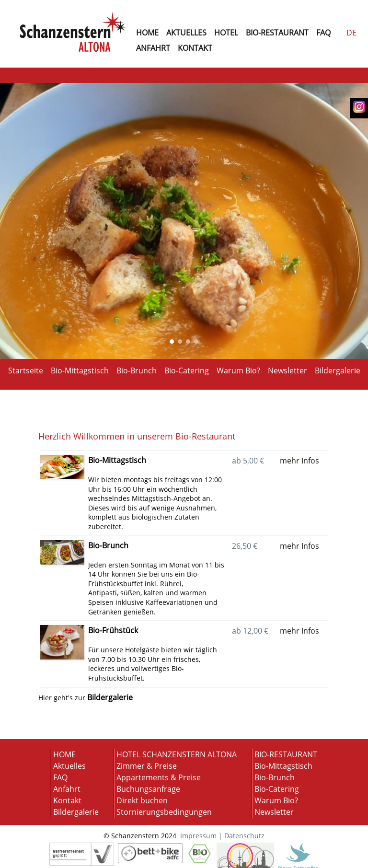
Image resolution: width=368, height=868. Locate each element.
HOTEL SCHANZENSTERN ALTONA (177, 754)
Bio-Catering (187, 370)
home (147, 33)
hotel (226, 33)
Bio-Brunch (137, 370)
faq (323, 33)
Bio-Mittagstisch (80, 370)
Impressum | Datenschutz (222, 836)
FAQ (60, 777)
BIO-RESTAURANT (277, 33)
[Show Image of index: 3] (196, 341)
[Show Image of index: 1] (180, 341)
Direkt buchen (142, 800)
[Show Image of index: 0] (172, 341)
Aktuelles (69, 766)
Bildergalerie (338, 370)
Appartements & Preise (159, 777)
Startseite (26, 370)
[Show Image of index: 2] (188, 341)
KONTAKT (195, 48)
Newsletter (287, 370)
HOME (64, 754)
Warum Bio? (238, 370)
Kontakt (67, 800)
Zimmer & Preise (147, 766)
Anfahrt (67, 789)
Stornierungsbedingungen (164, 812)
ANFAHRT (153, 48)
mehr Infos (299, 461)
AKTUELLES (186, 33)
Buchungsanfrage (148, 789)
